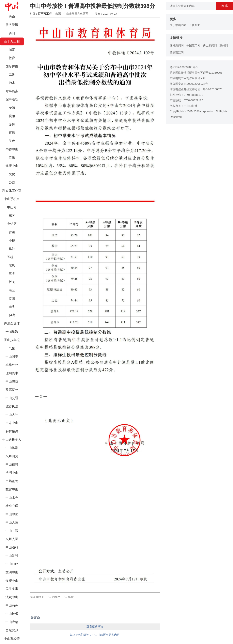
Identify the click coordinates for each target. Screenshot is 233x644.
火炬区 (12, 224)
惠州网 (224, 45)
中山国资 (12, 357)
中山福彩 (12, 464)
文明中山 (12, 572)
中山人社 (12, 415)
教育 (12, 58)
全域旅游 (12, 332)
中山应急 (12, 622)
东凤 (12, 265)
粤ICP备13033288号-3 (184, 67)
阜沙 (12, 249)
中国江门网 (193, 45)
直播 (12, 133)
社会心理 (12, 506)
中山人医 (12, 522)
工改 (12, 75)
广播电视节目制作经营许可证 (188, 78)
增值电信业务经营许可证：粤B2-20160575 (196, 89)
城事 (12, 50)
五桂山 (12, 257)
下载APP (194, 25)
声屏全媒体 (12, 323)
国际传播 (12, 66)
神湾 (12, 315)
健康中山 (12, 166)
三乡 (12, 274)
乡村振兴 (12, 431)
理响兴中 (12, 373)
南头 (12, 307)
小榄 (12, 240)
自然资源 (12, 630)
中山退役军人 (12, 440)
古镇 (12, 232)
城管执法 (12, 406)
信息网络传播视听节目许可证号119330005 (196, 73)
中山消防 (12, 381)
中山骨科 (12, 556)
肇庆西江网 (177, 53)
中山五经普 (12, 639)
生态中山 (12, 423)
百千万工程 (12, 41)
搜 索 (225, 6)
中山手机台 (12, 199)
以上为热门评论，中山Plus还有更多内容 (95, 635)
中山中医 (12, 514)
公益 (12, 182)
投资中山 (12, 581)
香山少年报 (12, 340)
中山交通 (12, 398)
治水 (12, 83)
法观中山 (12, 597)
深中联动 (12, 99)
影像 (12, 124)
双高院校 (12, 390)
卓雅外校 (12, 365)
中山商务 (12, 605)
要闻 (12, 33)
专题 (12, 108)
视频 (12, 116)
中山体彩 (12, 448)
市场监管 (12, 481)
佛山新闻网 (210, 45)
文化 (12, 174)
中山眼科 (12, 547)
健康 (12, 157)
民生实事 (12, 589)
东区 (12, 216)
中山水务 (12, 498)
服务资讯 (12, 25)
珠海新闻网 (177, 45)
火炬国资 (12, 456)
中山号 (12, 207)
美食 (12, 141)
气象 (12, 348)
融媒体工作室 (12, 191)
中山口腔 (12, 564)
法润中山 (12, 473)
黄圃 (12, 298)
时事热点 (12, 91)
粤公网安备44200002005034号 (189, 84)
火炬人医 (12, 539)
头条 (12, 16)
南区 (12, 290)
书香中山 (12, 149)
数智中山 (12, 489)
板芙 (12, 282)
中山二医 (12, 531)
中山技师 (12, 614)
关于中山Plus (178, 25)
